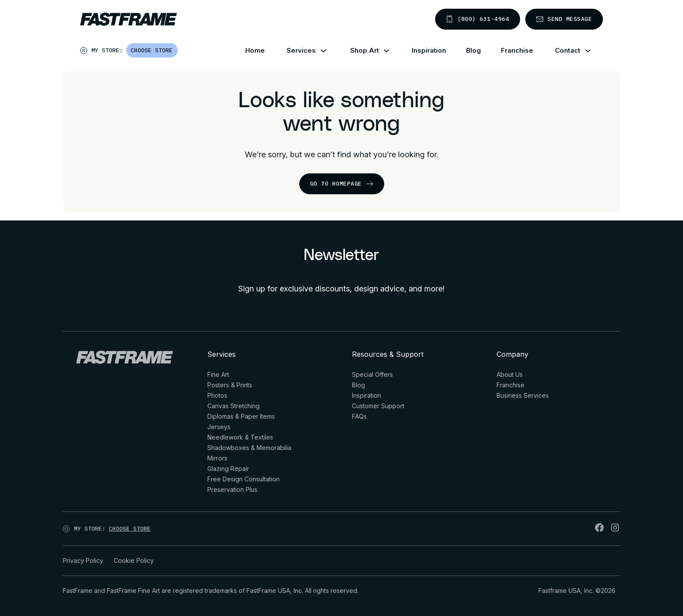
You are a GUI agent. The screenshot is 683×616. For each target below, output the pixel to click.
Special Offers (372, 374)
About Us (510, 374)
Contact (568, 50)
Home (255, 50)
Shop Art (365, 50)
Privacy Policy (83, 560)
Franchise (517, 50)
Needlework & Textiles (240, 437)
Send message (564, 19)
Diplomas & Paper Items (241, 416)
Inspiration (429, 50)
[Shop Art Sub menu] (392, 51)
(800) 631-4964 (478, 19)
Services (301, 50)
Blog (473, 50)
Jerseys (219, 427)
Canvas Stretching (233, 406)
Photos (217, 395)
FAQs (359, 416)
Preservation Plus (232, 489)
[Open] (178, 52)
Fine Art (218, 374)
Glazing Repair (228, 469)
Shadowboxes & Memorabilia (249, 448)
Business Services (523, 395)
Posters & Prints (230, 385)
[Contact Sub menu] (593, 51)
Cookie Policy (134, 560)
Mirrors (217, 458)
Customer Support (378, 406)
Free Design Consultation (243, 479)
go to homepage (342, 184)
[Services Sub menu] (329, 51)
